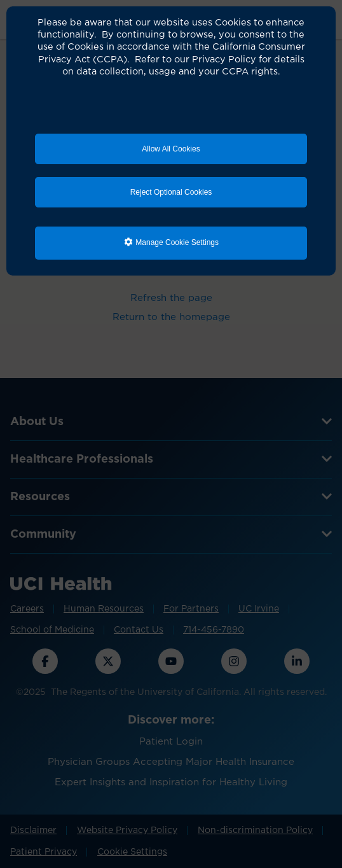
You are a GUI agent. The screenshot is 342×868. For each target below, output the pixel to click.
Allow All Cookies (171, 149)
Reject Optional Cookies (171, 192)
